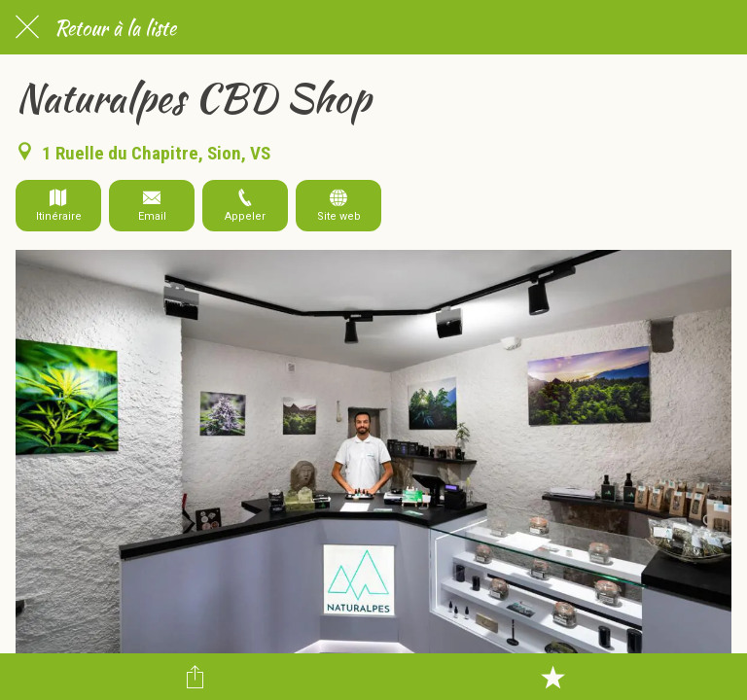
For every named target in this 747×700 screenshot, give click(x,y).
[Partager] (195, 677)
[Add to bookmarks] (552, 677)
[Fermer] (27, 27)
